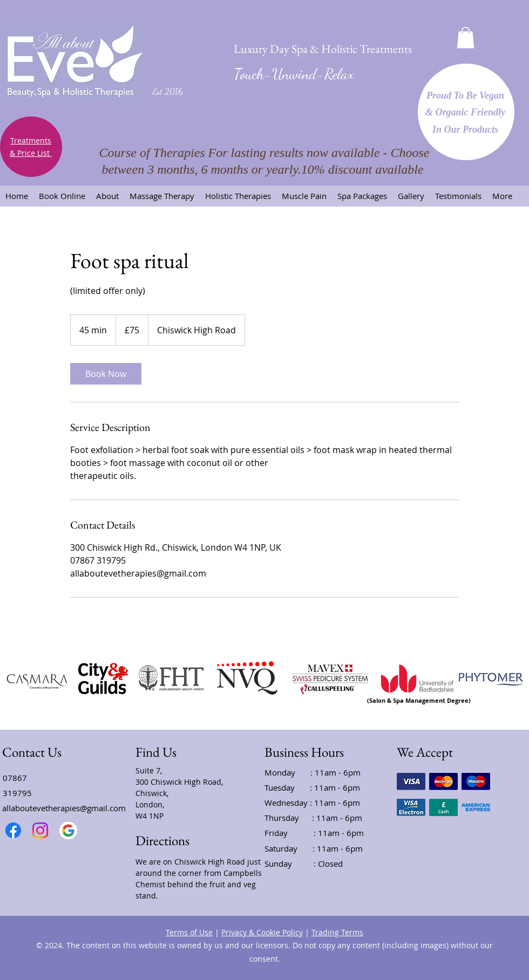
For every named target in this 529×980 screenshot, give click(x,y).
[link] (106, 374)
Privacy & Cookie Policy (262, 932)
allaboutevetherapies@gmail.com (64, 808)
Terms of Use (189, 932)
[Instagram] (40, 830)
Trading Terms (337, 932)
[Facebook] (13, 830)
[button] (466, 37)
